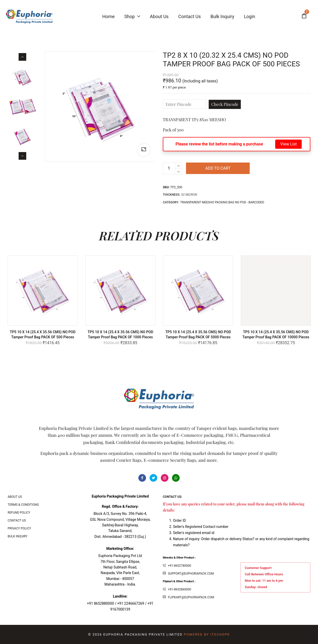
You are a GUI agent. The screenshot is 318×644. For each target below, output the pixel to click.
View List (289, 144)
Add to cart (218, 168)
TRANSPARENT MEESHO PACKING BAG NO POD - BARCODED (222, 202)
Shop (132, 16)
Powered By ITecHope (207, 634)
